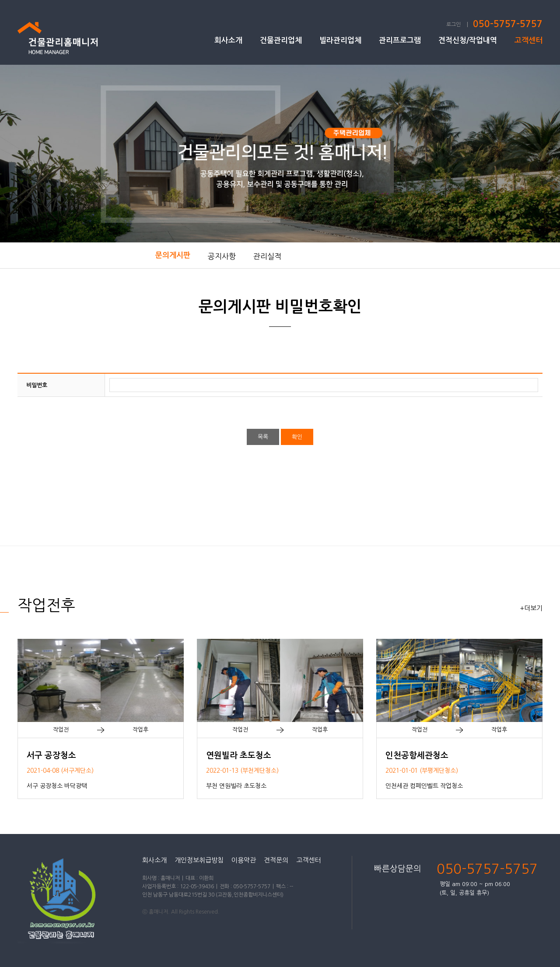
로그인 (453, 25)
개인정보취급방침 (199, 860)
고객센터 (528, 40)
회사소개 (228, 40)
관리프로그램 (400, 40)
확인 (297, 437)
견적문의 (276, 860)
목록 (263, 437)
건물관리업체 (281, 40)
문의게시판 (173, 255)
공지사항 (222, 256)
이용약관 (244, 860)
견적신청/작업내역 (468, 40)
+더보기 (531, 608)
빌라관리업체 (340, 40)
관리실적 (267, 256)
